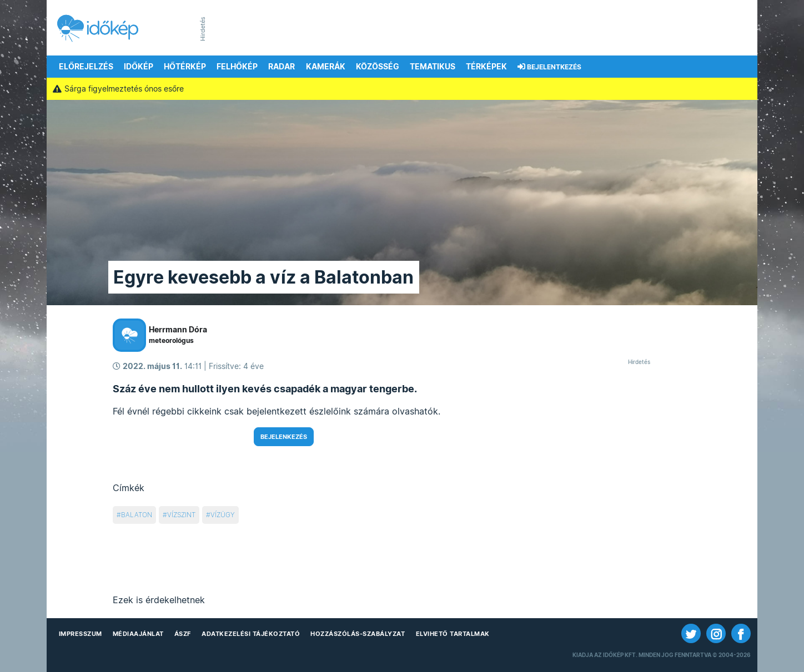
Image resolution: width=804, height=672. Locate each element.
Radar (282, 67)
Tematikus (433, 67)
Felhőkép (237, 67)
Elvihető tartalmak (453, 634)
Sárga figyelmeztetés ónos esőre (118, 89)
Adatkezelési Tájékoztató (251, 634)
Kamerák (326, 67)
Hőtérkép (185, 67)
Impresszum (81, 634)
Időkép (139, 67)
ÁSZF (183, 634)
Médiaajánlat (138, 634)
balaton (137, 515)
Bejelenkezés (284, 437)
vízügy (223, 515)
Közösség (378, 67)
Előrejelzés (86, 67)
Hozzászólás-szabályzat (358, 634)
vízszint (181, 515)
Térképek (486, 67)
